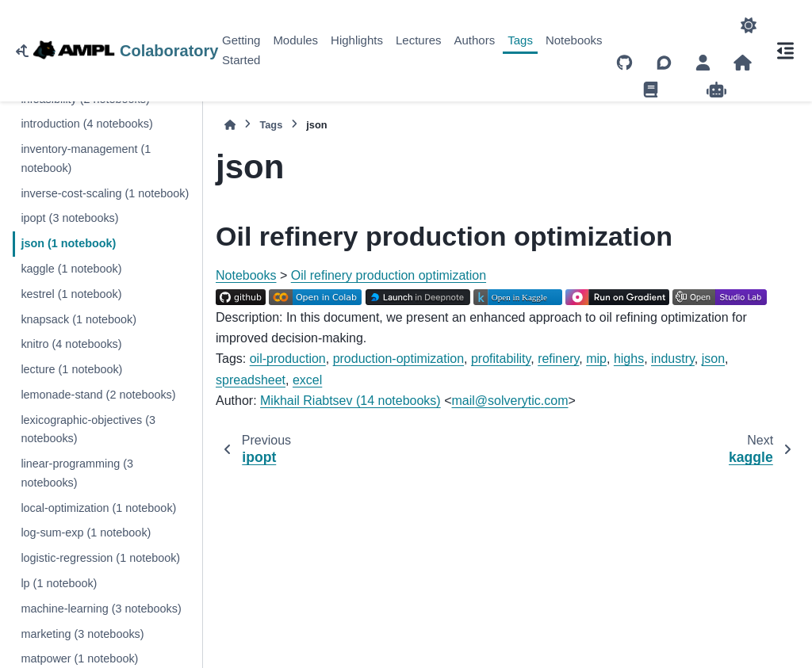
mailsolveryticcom (510, 401)
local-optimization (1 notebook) (98, 508)
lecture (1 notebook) (71, 369)
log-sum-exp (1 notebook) (86, 532)
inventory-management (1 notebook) (86, 158)
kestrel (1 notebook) (71, 294)
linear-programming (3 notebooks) (77, 473)
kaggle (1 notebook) (71, 269)
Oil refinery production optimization (389, 275)
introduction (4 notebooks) (86, 124)
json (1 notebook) (68, 243)
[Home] (230, 125)
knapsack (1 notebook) (79, 319)
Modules (295, 40)
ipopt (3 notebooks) (69, 218)
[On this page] (785, 51)
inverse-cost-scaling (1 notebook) (105, 193)
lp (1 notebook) (59, 583)
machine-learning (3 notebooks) (101, 609)
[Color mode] (749, 25)
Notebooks (574, 40)
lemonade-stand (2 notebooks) (98, 395)
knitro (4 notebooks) (71, 344)
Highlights (357, 40)
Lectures (419, 40)
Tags (520, 40)
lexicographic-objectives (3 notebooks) (88, 429)
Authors (475, 40)
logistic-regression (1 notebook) (100, 558)
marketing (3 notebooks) (82, 634)
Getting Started (241, 50)
